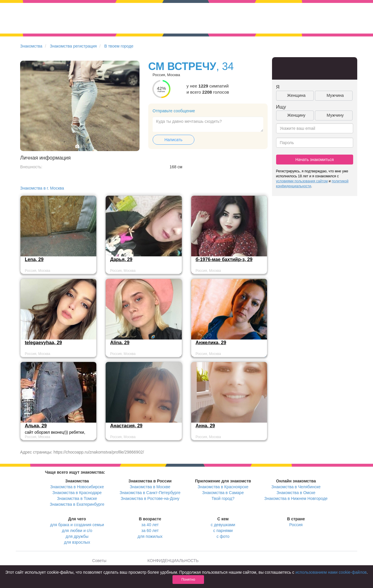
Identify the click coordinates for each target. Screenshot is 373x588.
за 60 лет (150, 531)
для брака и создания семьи (77, 525)
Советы (99, 561)
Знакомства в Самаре (223, 493)
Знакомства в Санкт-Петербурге (150, 493)
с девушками (223, 525)
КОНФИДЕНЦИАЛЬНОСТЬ (173, 561)
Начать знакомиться (315, 160)
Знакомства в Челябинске (296, 487)
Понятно (188, 580)
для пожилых (150, 536)
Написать (174, 140)
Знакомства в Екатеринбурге (77, 504)
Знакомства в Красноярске (223, 487)
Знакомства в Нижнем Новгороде (296, 498)
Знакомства (31, 46)
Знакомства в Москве (150, 487)
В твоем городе (119, 46)
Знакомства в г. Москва (42, 188)
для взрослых (77, 542)
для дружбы (77, 536)
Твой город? (223, 498)
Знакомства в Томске (77, 498)
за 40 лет (150, 525)
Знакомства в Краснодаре (77, 493)
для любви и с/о (77, 531)
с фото (223, 536)
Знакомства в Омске (296, 493)
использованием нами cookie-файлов (331, 572)
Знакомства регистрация (73, 46)
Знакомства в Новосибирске (77, 487)
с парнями (223, 531)
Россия (296, 525)
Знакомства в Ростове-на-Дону (150, 498)
